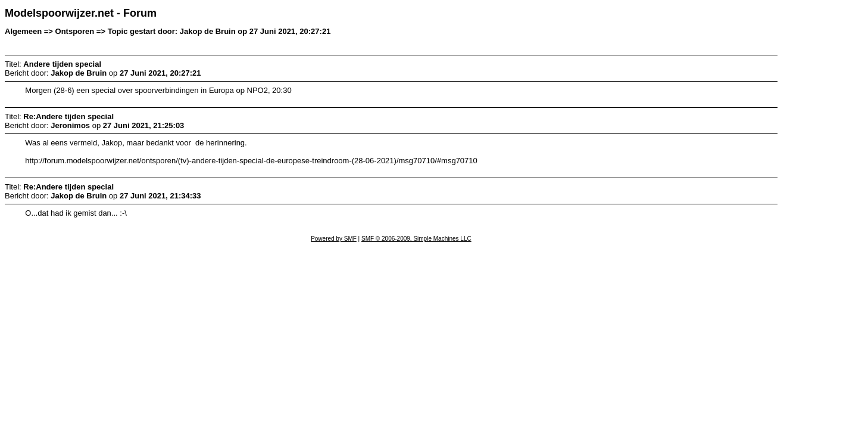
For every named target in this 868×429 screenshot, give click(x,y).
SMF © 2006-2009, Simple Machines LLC (416, 239)
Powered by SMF (334, 239)
